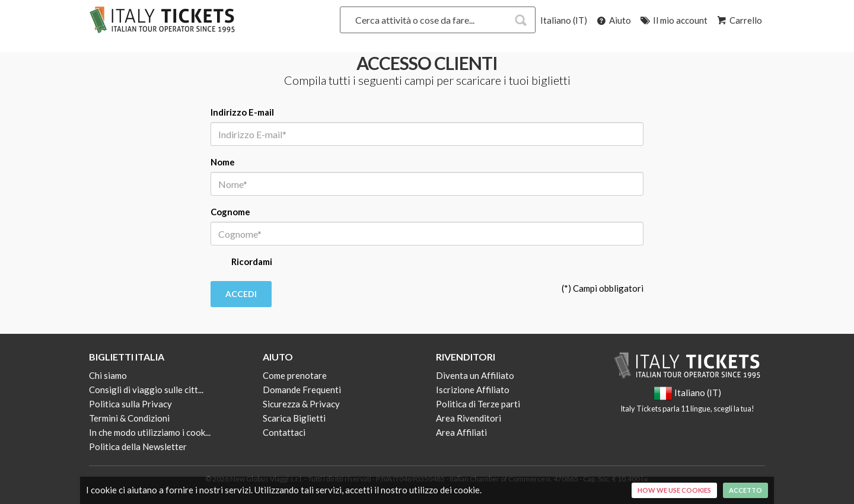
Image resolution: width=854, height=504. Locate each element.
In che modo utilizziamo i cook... (150, 432)
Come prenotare (295, 375)
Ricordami (241, 263)
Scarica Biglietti (294, 418)
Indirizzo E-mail (242, 112)
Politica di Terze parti (478, 404)
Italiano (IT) (564, 20)
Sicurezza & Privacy (301, 404)
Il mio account (673, 20)
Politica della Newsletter (138, 446)
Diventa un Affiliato (475, 375)
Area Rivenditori (469, 418)
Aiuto (613, 20)
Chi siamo (108, 375)
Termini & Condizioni (129, 418)
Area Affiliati (461, 432)
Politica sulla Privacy (130, 404)
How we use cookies (674, 490)
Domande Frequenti (302, 390)
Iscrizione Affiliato (473, 390)
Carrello (739, 20)
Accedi (241, 294)
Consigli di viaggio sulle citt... (146, 390)
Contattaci (284, 432)
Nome (223, 162)
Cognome (230, 212)
